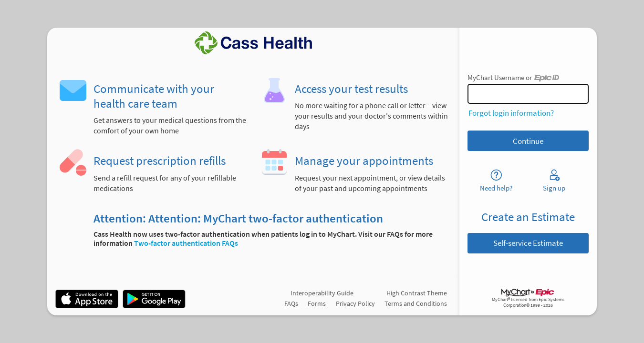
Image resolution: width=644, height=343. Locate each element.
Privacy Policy (355, 303)
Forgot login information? (511, 113)
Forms (317, 303)
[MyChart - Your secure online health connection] (253, 43)
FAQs (291, 303)
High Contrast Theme (417, 293)
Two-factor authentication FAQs (186, 243)
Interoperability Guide (322, 293)
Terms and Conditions (416, 303)
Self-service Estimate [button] (528, 243)
